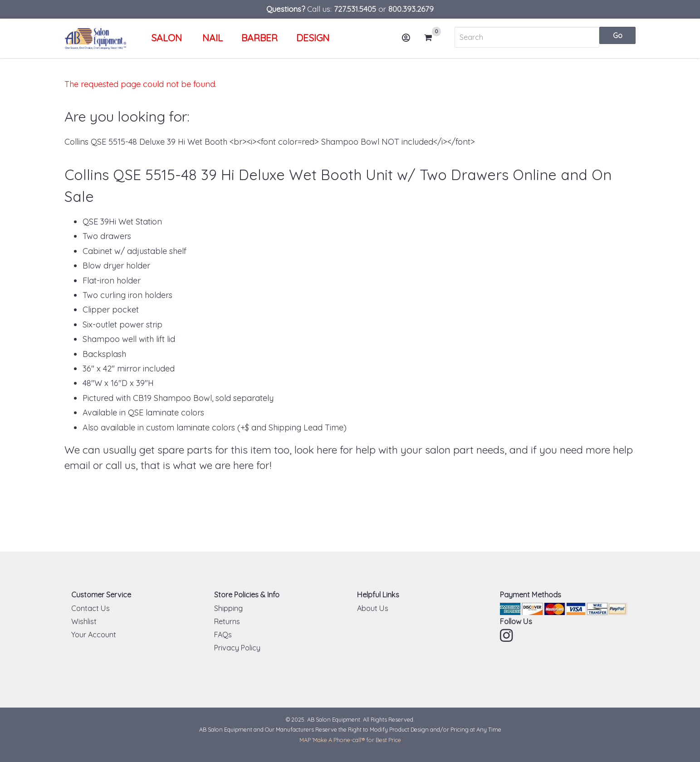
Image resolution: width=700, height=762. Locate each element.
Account (409, 41)
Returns (227, 621)
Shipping (228, 608)
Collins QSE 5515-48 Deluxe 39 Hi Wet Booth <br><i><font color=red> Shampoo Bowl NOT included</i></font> (270, 142)
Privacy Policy (237, 648)
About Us (373, 608)
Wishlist (84, 621)
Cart (432, 38)
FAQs (223, 635)
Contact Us (91, 608)
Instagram (507, 635)
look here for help (335, 450)
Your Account (94, 635)
